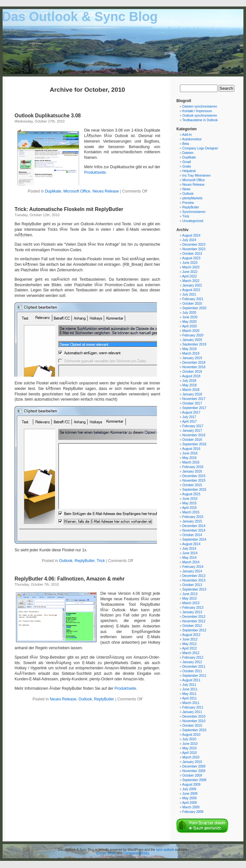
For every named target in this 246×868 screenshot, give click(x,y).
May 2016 (189, 458)
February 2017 (193, 426)
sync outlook (165, 850)
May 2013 (189, 598)
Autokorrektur (192, 139)
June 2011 (190, 689)
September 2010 (194, 730)
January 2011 (192, 712)
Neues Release (106, 191)
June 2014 (190, 553)
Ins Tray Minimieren (196, 176)
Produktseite (95, 172)
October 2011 (192, 671)
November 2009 (194, 771)
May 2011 (189, 694)
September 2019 (194, 344)
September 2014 (194, 540)
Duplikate (53, 191)
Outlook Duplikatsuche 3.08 (48, 116)
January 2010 (192, 762)
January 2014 (192, 571)
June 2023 (190, 263)
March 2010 (191, 757)
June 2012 (190, 639)
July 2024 (189, 240)
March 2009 (191, 807)
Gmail (186, 162)
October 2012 (192, 626)
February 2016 (193, 467)
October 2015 (192, 485)
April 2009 (190, 803)
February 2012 (193, 657)
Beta (186, 144)
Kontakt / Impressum (197, 111)
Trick (101, 561)
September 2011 (194, 676)
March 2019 (191, 353)
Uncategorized (193, 221)
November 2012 (194, 621)
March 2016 (191, 462)
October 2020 (192, 304)
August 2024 (191, 235)
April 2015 (190, 508)
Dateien (188, 153)
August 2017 (191, 412)
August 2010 (191, 735)
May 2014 (189, 558)
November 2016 (194, 435)
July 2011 (189, 685)
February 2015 (193, 517)
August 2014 (191, 544)
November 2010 (194, 721)
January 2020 (192, 340)
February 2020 (193, 335)
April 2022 (190, 276)
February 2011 (193, 707)
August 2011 (191, 680)
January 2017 (192, 431)
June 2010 (190, 744)
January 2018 (192, 394)
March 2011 (191, 703)
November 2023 (194, 249)
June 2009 (190, 794)
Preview (188, 203)
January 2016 (192, 471)
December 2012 (194, 617)
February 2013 (193, 608)
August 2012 (191, 635)
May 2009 (189, 798)
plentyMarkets (192, 198)
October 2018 (192, 372)
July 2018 (189, 381)
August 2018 (191, 376)
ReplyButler (85, 561)
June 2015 (190, 499)
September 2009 (194, 780)
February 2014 (193, 567)
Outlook (66, 561)
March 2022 (191, 281)
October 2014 (192, 535)
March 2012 (191, 653)
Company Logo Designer (200, 148)
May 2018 (189, 385)
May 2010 (189, 748)
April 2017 (190, 422)
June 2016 (190, 453)
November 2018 (194, 367)
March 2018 (191, 390)
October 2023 (192, 254)
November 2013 (194, 580)
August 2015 (191, 494)
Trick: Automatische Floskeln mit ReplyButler (69, 209)
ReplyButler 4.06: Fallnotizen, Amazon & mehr (70, 579)
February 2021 (193, 299)
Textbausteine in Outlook (200, 120)
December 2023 (194, 245)
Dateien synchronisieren (200, 106)
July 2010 (189, 739)
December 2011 (194, 667)
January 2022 (192, 285)
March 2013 (191, 603)
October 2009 (192, 775)
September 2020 (194, 308)
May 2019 (189, 349)
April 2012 (190, 648)
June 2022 (190, 272)
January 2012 (192, 662)
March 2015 (191, 512)
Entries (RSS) (106, 853)
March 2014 (191, 562)
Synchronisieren (194, 212)
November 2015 (194, 481)
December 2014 (194, 526)
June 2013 (190, 594)
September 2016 (194, 444)
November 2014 (194, 530)
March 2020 (191, 331)
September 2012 (194, 630)
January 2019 (192, 358)
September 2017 (194, 408)
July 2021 (189, 294)
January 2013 (192, 612)
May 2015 (189, 503)
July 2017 (189, 417)
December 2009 (194, 766)
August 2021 (191, 290)
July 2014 (189, 549)
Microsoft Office (77, 191)
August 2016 (191, 449)
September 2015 (194, 490)
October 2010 (192, 726)
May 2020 (189, 322)
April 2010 (190, 753)
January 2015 (192, 521)
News (186, 189)
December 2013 (194, 576)
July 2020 (189, 313)
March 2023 (191, 267)
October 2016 (192, 440)
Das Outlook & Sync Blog (80, 17)
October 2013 (192, 585)
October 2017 (192, 403)
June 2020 (190, 317)
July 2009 (189, 789)
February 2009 (193, 812)
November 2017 (194, 399)
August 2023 (191, 258)
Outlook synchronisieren (200, 116)
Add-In (187, 135)
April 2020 (190, 326)
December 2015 (194, 476)
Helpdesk (189, 171)
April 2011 (190, 698)
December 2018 (194, 363)
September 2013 (194, 589)
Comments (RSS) (136, 853)
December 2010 (194, 716)
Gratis (187, 166)
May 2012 (189, 644)
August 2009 (191, 785)
